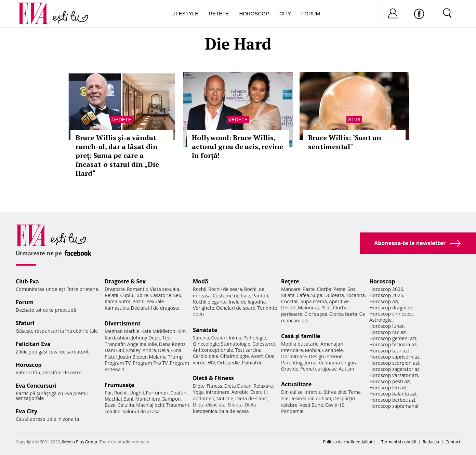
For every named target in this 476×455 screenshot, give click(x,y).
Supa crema (314, 301)
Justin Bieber (133, 357)
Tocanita (355, 295)
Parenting (292, 363)
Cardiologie (206, 356)
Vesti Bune (311, 405)
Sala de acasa (234, 411)
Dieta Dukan (238, 386)
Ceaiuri (219, 338)
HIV (211, 363)
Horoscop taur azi (389, 351)
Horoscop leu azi (388, 387)
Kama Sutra (117, 301)
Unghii (137, 393)
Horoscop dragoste (391, 307)
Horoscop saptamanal (394, 406)
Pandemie (292, 411)
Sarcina (201, 338)
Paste (309, 289)
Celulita (126, 405)
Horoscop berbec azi (392, 400)
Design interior (325, 356)
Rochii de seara (225, 289)
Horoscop (254, 14)
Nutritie (225, 398)
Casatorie (161, 295)
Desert (288, 307)
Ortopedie (228, 363)
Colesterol (264, 344)
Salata (288, 295)
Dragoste (115, 289)
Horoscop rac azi (388, 332)
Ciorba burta (343, 314)
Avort (257, 356)
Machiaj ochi (150, 405)
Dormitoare (294, 356)
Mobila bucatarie (300, 344)
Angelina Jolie (142, 344)
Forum (311, 14)
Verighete (203, 308)
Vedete (122, 120)
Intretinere (217, 392)
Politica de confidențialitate (349, 442)
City (285, 14)
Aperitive (339, 301)
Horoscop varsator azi (394, 375)
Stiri (354, 120)
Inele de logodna (247, 302)
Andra (149, 350)
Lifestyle (185, 14)
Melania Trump (166, 357)
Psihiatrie (252, 363)
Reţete (290, 281)
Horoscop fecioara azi (393, 344)
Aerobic (240, 392)
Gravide (290, 369)
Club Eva (27, 281)
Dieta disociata (209, 405)
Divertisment (123, 323)
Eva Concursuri (36, 386)
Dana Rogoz (172, 344)
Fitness (214, 386)
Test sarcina (248, 350)
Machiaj (113, 399)
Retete (219, 14)
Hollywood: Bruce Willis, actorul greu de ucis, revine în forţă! (237, 146)
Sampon (172, 399)
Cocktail (290, 301)
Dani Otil (114, 350)
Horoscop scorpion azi (394, 363)
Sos (351, 289)
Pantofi (260, 296)
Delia (164, 350)
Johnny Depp (146, 338)
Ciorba (324, 289)
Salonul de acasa (141, 411)
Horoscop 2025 (386, 295)
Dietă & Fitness (213, 378)
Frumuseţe (120, 385)
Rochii (121, 393)
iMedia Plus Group (80, 442)
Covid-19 (335, 405)
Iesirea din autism (312, 398)
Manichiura (148, 399)
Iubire (142, 295)
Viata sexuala (164, 289)
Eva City (27, 411)
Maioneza (309, 307)
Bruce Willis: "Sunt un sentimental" (345, 142)
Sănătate (205, 330)
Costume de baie (232, 296)
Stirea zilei (335, 392)
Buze (110, 405)
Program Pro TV (150, 363)
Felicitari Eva (33, 344)
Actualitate (296, 384)
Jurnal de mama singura (331, 363)
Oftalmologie (235, 356)
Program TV (118, 363)
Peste (340, 289)
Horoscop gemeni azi (393, 338)
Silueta (235, 405)
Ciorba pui (316, 314)
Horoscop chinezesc (392, 314)
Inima (235, 338)
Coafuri (178, 393)
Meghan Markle (122, 331)
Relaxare (263, 386)
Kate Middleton (158, 331)
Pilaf (326, 307)
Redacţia (431, 442)
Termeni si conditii (399, 442)
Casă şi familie (301, 336)
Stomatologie (236, 344)
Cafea (303, 295)
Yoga (198, 392)
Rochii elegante (210, 302)
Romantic (137, 289)
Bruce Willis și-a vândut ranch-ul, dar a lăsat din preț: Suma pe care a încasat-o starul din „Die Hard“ (117, 155)
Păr (108, 393)
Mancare (291, 289)
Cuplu (127, 295)
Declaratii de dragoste (155, 308)
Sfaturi (25, 323)
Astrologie (381, 320)
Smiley (133, 350)
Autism (346, 369)
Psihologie (255, 338)
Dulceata (334, 295)
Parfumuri (157, 393)
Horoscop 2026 (386, 289)
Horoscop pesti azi (390, 381)
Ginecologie (206, 344)
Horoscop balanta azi (393, 394)
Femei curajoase (318, 369)
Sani (129, 399)
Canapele (333, 350)
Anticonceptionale (213, 350)
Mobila (313, 350)
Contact (453, 442)
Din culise (292, 392)
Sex (177, 295)
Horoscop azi (384, 301)
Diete (199, 386)
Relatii (111, 295)
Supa (317, 295)
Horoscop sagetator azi (395, 369)
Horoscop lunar (387, 326)
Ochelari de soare (236, 308)
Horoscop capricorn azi (395, 357)
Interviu (313, 392)
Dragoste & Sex (125, 281)
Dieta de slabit (251, 398)
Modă (201, 281)
